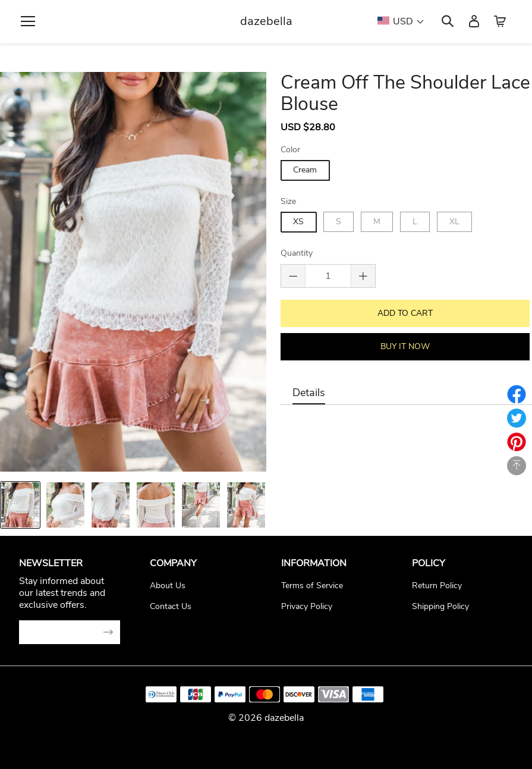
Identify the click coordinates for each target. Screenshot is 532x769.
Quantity (297, 254)
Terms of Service (312, 586)
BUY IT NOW (404, 346)
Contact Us (171, 606)
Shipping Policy (440, 606)
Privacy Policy (307, 606)
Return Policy (437, 586)
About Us (168, 586)
